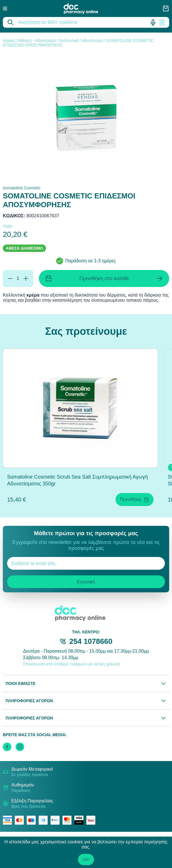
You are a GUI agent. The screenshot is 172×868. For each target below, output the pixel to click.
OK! (86, 860)
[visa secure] (80, 820)
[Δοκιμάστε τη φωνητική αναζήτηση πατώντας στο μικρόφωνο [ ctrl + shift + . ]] (153, 22)
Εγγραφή (86, 582)
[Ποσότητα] (18, 278)
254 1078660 (91, 641)
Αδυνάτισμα (92, 40)
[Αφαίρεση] (10, 278)
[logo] (85, 9)
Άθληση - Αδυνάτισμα (37, 40)
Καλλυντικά (69, 40)
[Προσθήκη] (26, 278)
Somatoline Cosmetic (22, 188)
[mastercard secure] (68, 820)
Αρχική (9, 40)
